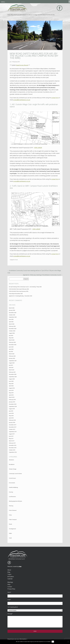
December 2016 (13, 445)
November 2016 (13, 448)
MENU (3, 2)
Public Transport (13, 520)
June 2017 (11, 436)
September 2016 (13, 452)
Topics (9, 574)
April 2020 (11, 386)
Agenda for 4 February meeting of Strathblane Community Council (43, 275)
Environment (12, 483)
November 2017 (13, 427)
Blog (12, 15)
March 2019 (12, 397)
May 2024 (11, 338)
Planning (11, 506)
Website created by (14, 566)
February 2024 (12, 342)
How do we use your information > (17, 639)
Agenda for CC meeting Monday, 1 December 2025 (21, 296)
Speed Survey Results (22, 65)
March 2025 (12, 324)
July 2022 (11, 351)
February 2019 (12, 400)
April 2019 (11, 395)
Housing (11, 492)
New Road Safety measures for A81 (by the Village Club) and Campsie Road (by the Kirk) (34, 56)
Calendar (10, 579)
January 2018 (12, 422)
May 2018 (11, 416)
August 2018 (12, 409)
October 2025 (12, 315)
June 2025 (11, 319)
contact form (55, 98)
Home (9, 15)
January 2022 (12, 358)
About (9, 570)
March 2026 (12, 308)
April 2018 (11, 418)
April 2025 (11, 322)
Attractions (12, 460)
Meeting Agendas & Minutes (16, 501)
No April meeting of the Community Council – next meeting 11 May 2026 (25, 287)
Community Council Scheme (15, 474)
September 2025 (13, 317)
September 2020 (13, 377)
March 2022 (12, 354)
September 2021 (13, 361)
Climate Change (13, 469)
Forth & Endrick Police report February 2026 (19, 289)
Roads (16, 260)
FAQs (9, 584)
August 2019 (12, 388)
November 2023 (13, 345)
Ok (53, 642)
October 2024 (12, 331)
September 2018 (13, 406)
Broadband (12, 464)
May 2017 (11, 439)
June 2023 (11, 347)
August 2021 (12, 363)
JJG (10, 62)
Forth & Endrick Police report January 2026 (19, 291)
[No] (68, 642)
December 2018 (13, 404)
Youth (10, 538)
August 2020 (12, 379)
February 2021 (12, 372)
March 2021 (12, 370)
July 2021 (11, 365)
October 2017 (12, 429)
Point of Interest (13, 510)
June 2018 (11, 413)
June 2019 (11, 390)
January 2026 (12, 310)
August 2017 (12, 434)
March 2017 (12, 441)
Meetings (10, 582)
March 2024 (12, 340)
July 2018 (11, 411)
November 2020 (13, 374)
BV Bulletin (11, 577)
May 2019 (11, 393)
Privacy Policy (11, 589)
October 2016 (12, 450)
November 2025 (13, 313)
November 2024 (13, 329)
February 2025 (12, 326)
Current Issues (12, 478)
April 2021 (11, 367)
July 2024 (11, 335)
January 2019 (12, 402)
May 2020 (11, 384)
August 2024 (12, 333)
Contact (10, 587)
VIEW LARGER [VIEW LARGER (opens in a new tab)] (38, 148)
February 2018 (12, 420)
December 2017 (13, 425)
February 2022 (12, 356)
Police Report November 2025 (16, 294)
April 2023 (11, 349)
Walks (10, 533)
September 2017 (13, 432)
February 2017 (12, 443)
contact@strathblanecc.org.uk (22, 100)
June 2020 (11, 381)
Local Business (12, 497)
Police (10, 515)
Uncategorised (12, 529)
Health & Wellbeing (13, 487)
